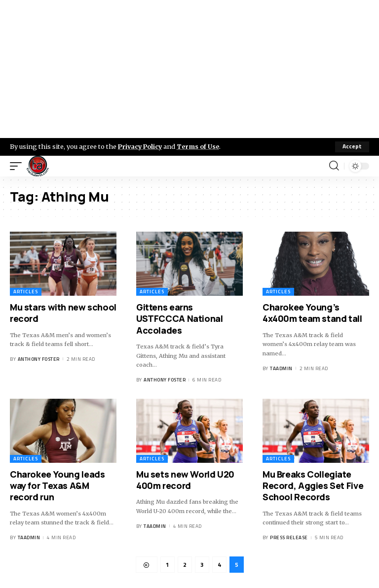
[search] (334, 166)
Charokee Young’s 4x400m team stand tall (312, 313)
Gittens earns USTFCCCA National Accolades (180, 319)
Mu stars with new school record (63, 313)
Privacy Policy (141, 146)
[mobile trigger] (18, 166)
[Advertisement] (189, 69)
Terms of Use (201, 146)
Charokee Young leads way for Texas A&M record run (57, 486)
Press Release (289, 537)
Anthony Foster (39, 359)
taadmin (281, 368)
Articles (26, 292)
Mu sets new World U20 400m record (185, 480)
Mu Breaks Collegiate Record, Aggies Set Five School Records (313, 486)
